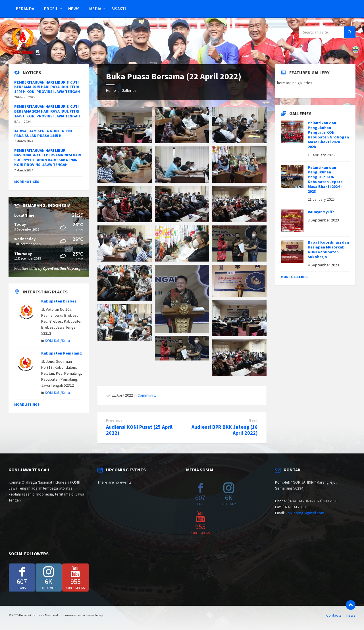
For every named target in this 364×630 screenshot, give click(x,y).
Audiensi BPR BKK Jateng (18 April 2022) (225, 430)
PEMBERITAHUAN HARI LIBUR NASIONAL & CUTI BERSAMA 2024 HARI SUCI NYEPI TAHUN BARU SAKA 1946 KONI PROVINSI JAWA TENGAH (48, 157)
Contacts (334, 615)
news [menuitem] (74, 9)
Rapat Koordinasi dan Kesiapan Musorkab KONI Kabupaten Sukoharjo (328, 249)
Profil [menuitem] (51, 9)
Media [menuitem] (95, 9)
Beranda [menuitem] (25, 9)
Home (111, 90)
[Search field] (327, 32)
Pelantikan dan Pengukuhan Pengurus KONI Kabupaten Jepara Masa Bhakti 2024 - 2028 (325, 179)
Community (147, 395)
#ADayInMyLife (321, 212)
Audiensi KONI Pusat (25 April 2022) (139, 430)
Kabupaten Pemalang (62, 353)
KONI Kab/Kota (57, 341)
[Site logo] (23, 53)
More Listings (27, 404)
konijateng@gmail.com (305, 513)
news (351, 615)
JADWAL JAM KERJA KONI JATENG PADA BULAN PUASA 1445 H (44, 133)
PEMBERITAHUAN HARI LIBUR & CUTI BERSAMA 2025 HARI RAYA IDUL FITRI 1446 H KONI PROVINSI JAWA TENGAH (47, 87)
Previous (114, 421)
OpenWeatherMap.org (62, 268)
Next (253, 421)
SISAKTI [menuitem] (119, 9)
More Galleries (295, 277)
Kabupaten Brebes (59, 301)
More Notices (27, 182)
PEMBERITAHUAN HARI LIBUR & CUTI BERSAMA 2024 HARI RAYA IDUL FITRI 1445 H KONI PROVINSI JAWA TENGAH (47, 111)
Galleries (129, 90)
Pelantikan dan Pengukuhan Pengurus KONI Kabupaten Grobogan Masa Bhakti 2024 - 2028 (328, 135)
